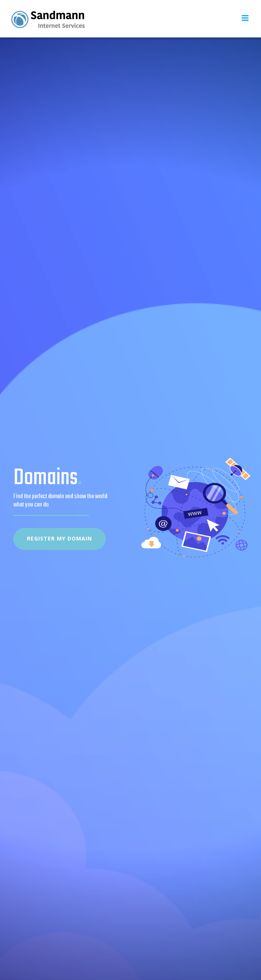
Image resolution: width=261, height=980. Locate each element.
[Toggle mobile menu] (246, 18)
